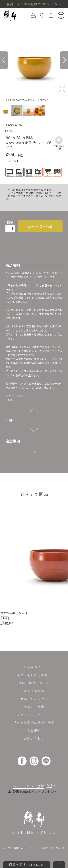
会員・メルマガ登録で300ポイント (34, 4)
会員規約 (34, 730)
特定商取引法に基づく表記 (34, 723)
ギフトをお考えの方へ (34, 675)
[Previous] (4, 60)
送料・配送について (34, 683)
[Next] (64, 60)
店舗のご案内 (34, 707)
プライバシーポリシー (34, 715)
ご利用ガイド (34, 667)
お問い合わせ (34, 738)
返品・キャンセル (34, 699)
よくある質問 (34, 691)
